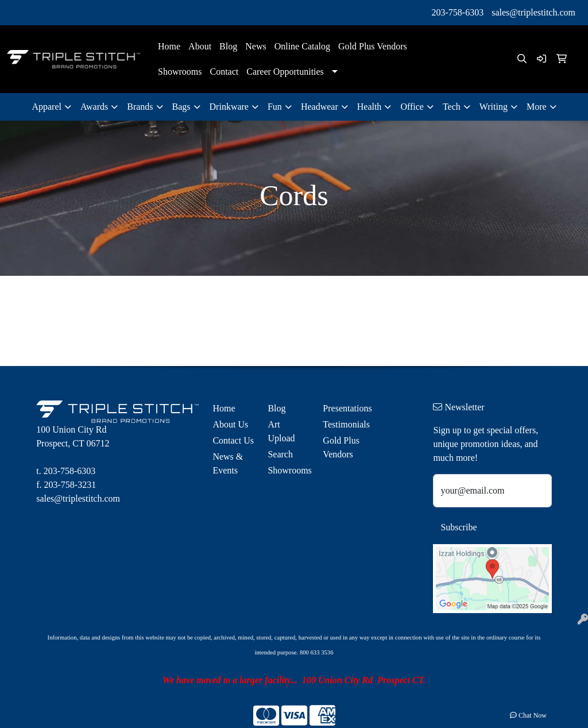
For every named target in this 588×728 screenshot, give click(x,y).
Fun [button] (275, 107)
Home (169, 46)
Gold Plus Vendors (373, 46)
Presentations (343, 408)
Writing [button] (494, 107)
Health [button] (370, 107)
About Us (230, 424)
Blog (228, 46)
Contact (224, 72)
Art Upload (281, 431)
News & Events (228, 463)
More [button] (537, 107)
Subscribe (459, 527)
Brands (140, 107)
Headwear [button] (320, 107)
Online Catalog (302, 46)
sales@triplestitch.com (533, 12)
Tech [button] (452, 107)
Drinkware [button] (229, 107)
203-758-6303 (458, 12)
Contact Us (233, 440)
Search (280, 454)
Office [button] (412, 107)
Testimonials (343, 424)
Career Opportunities (285, 72)
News (256, 46)
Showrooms (180, 72)
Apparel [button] (47, 107)
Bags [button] (181, 107)
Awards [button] (94, 107)
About (200, 46)
